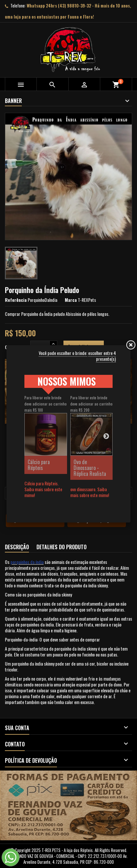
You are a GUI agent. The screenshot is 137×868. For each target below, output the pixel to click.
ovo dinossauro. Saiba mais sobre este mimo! (90, 492)
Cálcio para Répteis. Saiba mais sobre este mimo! (43, 489)
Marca (71, 300)
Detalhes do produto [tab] (62, 547)
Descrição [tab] (17, 547)
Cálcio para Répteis (39, 465)
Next (106, 436)
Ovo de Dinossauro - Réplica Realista (90, 468)
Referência (16, 300)
